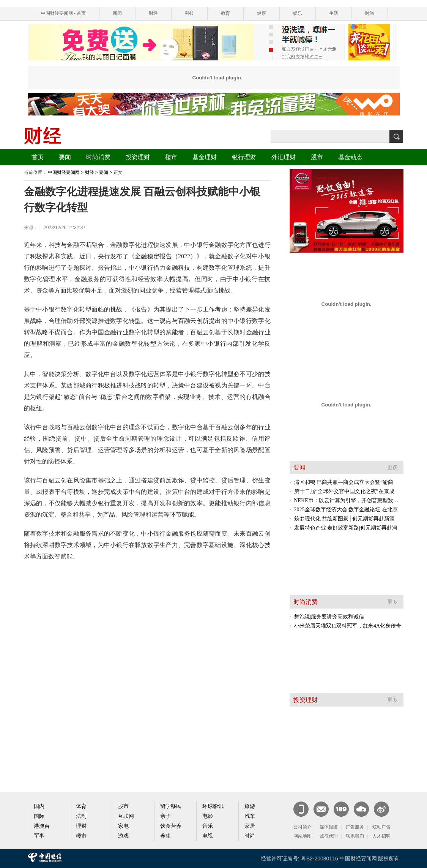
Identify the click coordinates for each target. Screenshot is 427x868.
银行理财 (244, 157)
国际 (39, 816)
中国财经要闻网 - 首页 (64, 13)
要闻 (65, 157)
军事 (39, 836)
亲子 (165, 816)
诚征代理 (329, 836)
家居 (250, 826)
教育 (225, 13)
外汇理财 (284, 157)
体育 (81, 806)
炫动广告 (381, 827)
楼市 (171, 157)
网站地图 (303, 836)
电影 (208, 816)
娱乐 (298, 13)
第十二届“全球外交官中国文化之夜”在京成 (344, 491)
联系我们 (355, 836)
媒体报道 (329, 827)
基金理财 (205, 157)
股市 (317, 157)
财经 (153, 13)
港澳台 (42, 826)
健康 (262, 13)
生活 (334, 13)
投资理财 (138, 157)
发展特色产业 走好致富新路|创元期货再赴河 (346, 528)
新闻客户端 (301, 809)
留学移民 (171, 806)
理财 (81, 826)
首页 (38, 157)
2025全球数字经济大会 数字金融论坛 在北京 (346, 510)
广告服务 (355, 827)
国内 (39, 806)
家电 (123, 826)
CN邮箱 (321, 809)
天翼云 (361, 809)
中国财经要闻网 (64, 172)
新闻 (117, 13)
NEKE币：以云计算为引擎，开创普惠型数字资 (349, 500)
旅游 (250, 806)
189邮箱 (341, 809)
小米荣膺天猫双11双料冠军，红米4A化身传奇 (348, 626)
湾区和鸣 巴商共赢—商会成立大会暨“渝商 (344, 482)
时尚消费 (98, 157)
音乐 (208, 826)
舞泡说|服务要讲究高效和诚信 (329, 617)
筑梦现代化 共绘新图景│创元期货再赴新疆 (344, 519)
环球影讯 (213, 806)
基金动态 (350, 157)
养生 (165, 836)
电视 (208, 836)
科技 (189, 13)
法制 (81, 816)
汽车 (250, 816)
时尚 (370, 13)
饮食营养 (171, 826)
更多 (392, 467)
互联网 (126, 816)
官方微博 (381, 809)
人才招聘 (381, 836)
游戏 (123, 836)
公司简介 (303, 827)
